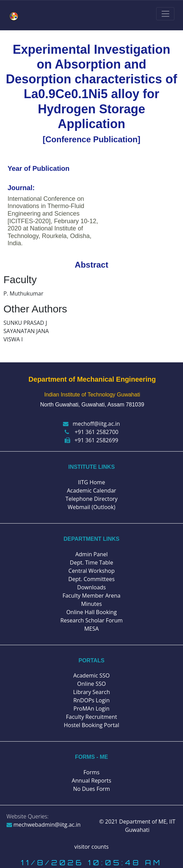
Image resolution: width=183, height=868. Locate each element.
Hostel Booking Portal (91, 725)
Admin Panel (91, 554)
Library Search (92, 692)
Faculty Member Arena (92, 596)
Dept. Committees (92, 579)
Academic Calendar (91, 490)
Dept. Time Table (91, 562)
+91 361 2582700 (91, 432)
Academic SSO (91, 675)
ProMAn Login (92, 709)
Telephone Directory (91, 499)
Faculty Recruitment (91, 717)
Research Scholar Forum (91, 620)
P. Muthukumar (23, 293)
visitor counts (91, 847)
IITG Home (92, 482)
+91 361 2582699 (91, 440)
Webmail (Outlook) (92, 507)
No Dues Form (91, 789)
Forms (92, 772)
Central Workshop (91, 571)
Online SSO (91, 684)
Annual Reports (92, 781)
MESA (91, 629)
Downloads (91, 587)
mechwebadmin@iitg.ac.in (44, 825)
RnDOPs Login (91, 700)
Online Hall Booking (92, 612)
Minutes (91, 604)
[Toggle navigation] (165, 14)
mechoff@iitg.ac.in (91, 424)
